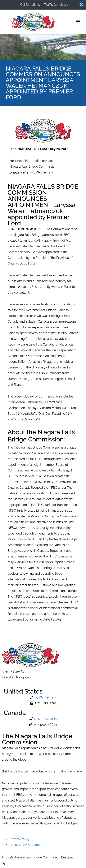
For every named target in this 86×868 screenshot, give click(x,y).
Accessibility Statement (26, 845)
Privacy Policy (20, 839)
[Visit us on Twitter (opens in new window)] (81, 5)
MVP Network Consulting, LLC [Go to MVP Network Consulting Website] (28, 863)
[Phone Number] (43, 697)
